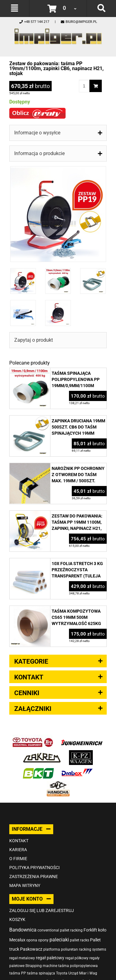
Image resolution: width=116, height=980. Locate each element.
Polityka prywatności (34, 868)
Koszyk (17, 919)
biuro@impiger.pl (79, 22)
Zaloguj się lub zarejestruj (42, 910)
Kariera (18, 850)
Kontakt (19, 841)
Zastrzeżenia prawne (34, 877)
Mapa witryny (25, 885)
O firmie (18, 859)
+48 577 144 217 (34, 22)
